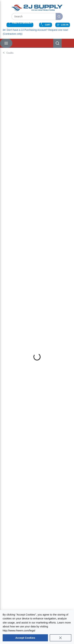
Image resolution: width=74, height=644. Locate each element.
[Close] (61, 638)
